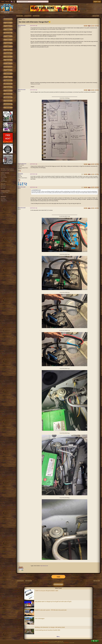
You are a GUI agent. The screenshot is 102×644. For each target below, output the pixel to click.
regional (8, 70)
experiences (8, 81)
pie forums (8, 101)
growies (8, 23)
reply (58, 577)
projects (8, 91)
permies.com (8, 97)
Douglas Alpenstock (22, 164)
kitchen (8, 43)
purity (8, 47)
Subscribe (7, 2)
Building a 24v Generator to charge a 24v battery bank (50, 627)
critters (8, 26)
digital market (8, 94)
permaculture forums (8, 19)
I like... (19, 182)
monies (8, 40)
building (8, 30)
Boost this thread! (58, 585)
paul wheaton (67, 643)
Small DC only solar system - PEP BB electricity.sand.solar (51, 610)
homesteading (8, 33)
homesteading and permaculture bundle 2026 (47, 630)
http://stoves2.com (44, 566)
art (8, 64)
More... (58, 637)
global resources (8, 84)
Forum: (20, 19)
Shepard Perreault (22, 25)
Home (3, 2)
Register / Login (97, 2)
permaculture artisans (8, 67)
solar (24, 19)
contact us (30, 643)
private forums (8, 104)
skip (8, 77)
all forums (8, 108)
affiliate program (40, 643)
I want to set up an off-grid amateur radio (47, 591)
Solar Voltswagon (40, 619)
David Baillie (20, 174)
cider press (8, 87)
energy (8, 36)
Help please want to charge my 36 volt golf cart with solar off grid (53, 602)
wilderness (8, 57)
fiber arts (8, 60)
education (8, 74)
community (8, 53)
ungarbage (8, 50)
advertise (34, 643)
